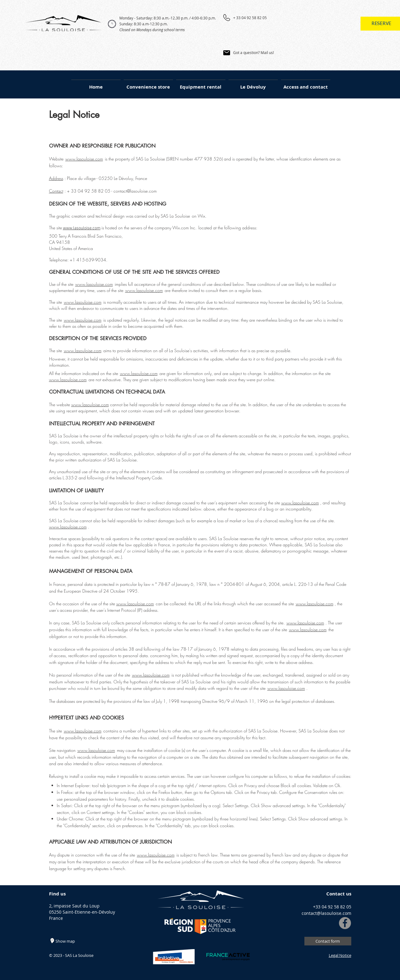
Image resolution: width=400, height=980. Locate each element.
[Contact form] (328, 941)
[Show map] (72, 941)
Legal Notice (340, 955)
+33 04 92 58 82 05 (332, 907)
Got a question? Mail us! (254, 52)
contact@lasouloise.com (135, 191)
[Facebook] (345, 923)
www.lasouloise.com (84, 159)
